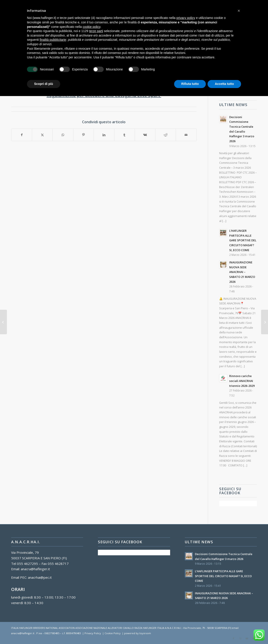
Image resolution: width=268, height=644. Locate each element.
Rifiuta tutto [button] (190, 84)
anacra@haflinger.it (35, 569)
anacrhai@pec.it (40, 577)
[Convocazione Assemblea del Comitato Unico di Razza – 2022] (265, 322)
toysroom (145, 633)
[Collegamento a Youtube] (247, 638)
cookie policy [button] (92, 27)
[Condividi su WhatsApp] (63, 135)
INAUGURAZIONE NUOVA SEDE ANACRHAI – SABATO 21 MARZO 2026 (242, 272)
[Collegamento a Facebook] (233, 638)
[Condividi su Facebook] (22, 135)
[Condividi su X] (42, 135)
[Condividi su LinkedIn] (104, 135)
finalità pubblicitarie (53, 40)
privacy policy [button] (186, 18)
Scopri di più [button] (44, 84)
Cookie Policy (113, 633)
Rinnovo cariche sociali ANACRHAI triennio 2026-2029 (242, 381)
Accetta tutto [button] (224, 84)
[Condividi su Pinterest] (83, 135)
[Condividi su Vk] (145, 135)
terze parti (96, 31)
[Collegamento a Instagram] (240, 638)
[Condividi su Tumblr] (125, 135)
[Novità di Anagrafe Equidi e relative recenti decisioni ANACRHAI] (3, 322)
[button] (239, 11)
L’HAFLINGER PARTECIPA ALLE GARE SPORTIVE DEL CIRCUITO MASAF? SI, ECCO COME (243, 240)
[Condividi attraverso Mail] (186, 135)
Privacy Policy (93, 633)
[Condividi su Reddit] (166, 135)
